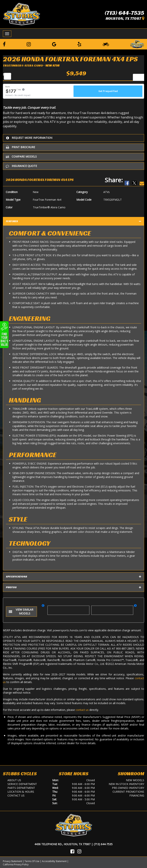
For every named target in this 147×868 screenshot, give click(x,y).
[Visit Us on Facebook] (72, 851)
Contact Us (16, 795)
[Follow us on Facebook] (4, 44)
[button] (44, 608)
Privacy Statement (12, 861)
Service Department (22, 784)
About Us (14, 780)
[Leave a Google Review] (54, 44)
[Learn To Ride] (106, 44)
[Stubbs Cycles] (22, 14)
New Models (135, 780)
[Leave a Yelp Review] (79, 44)
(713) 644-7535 (124, 13)
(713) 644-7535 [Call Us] (103, 844)
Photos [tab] (73, 587)
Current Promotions (128, 792)
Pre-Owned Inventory (128, 788)
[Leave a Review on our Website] (137, 44)
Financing (137, 795)
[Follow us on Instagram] (29, 44)
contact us (82, 710)
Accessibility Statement (54, 861)
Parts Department (21, 788)
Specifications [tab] (73, 577)
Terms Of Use (32, 861)
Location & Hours (21, 792)
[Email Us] (142, 180)
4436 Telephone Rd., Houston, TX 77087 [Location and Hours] (62, 844)
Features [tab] (73, 221)
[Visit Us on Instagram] (79, 851)
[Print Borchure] (73, 147)
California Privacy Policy (16, 864)
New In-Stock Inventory (126, 784)
